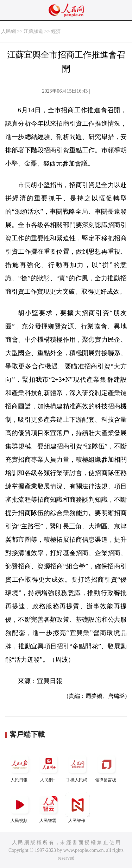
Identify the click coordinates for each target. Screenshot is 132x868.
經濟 (56, 31)
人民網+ (49, 767)
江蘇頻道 (33, 31)
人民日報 (20, 767)
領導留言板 (106, 767)
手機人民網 (77, 767)
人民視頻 (20, 808)
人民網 (8, 31)
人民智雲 (49, 808)
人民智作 (77, 808)
